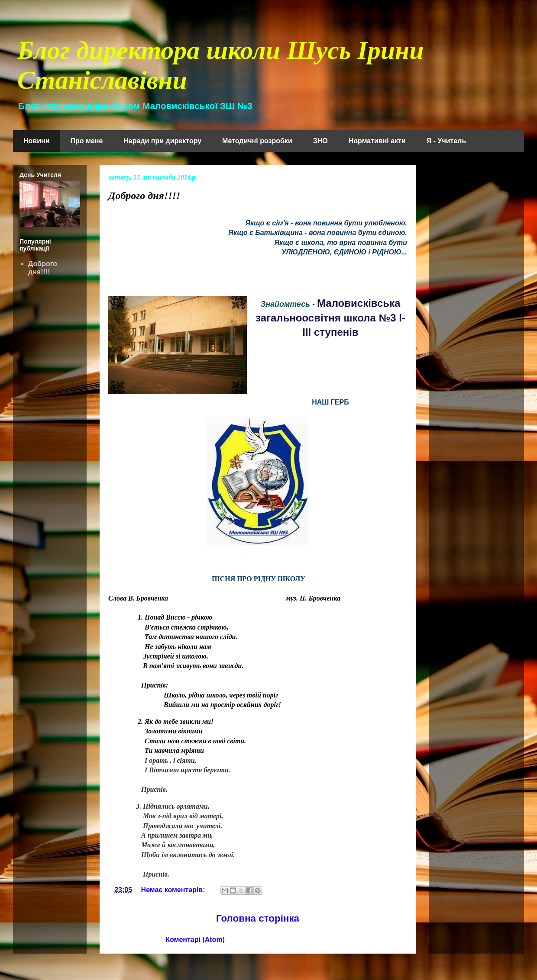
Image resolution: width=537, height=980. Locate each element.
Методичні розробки (257, 141)
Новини (37, 141)
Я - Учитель (446, 141)
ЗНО (320, 141)
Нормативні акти (377, 141)
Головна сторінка (258, 918)
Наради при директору (162, 141)
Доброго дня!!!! (144, 196)
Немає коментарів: (174, 890)
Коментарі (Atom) (195, 940)
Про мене (87, 141)
